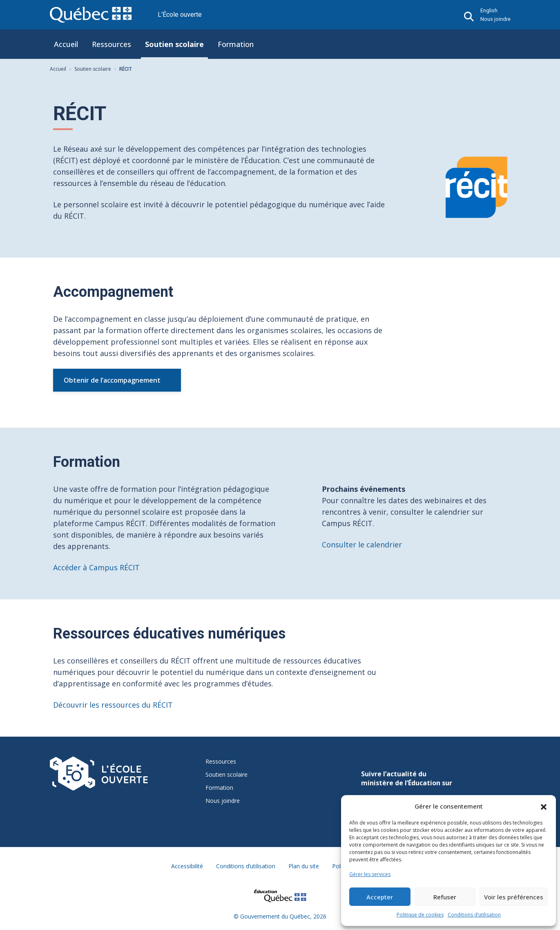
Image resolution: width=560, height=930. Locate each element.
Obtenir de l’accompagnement (112, 380)
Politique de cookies (420, 915)
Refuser (445, 897)
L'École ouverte (180, 15)
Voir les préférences (514, 897)
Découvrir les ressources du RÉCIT (113, 705)
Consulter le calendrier (362, 545)
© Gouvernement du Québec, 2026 (280, 916)
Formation (236, 44)
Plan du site (304, 866)
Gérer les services (370, 874)
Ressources (112, 44)
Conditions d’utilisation (474, 915)
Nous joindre (495, 19)
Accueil (66, 44)
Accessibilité (187, 866)
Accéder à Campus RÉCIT (96, 567)
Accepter (380, 897)
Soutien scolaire (174, 44)
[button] (544, 806)
